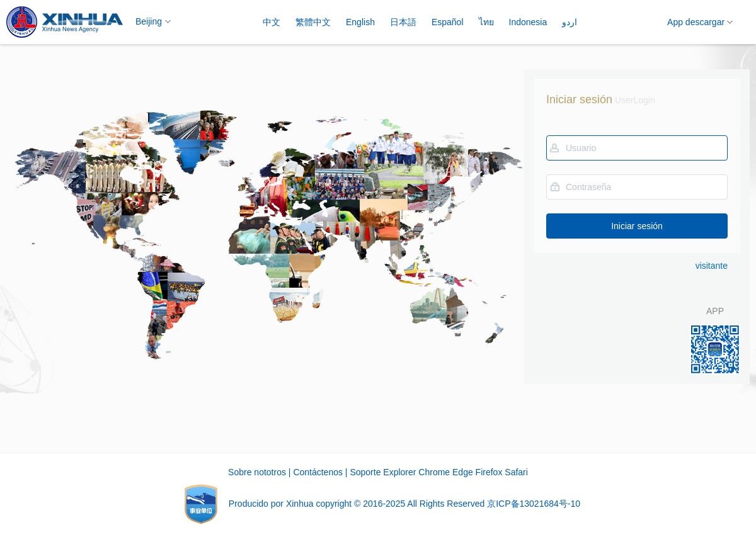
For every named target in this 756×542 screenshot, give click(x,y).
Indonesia (528, 22)
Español (448, 22)
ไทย (486, 22)
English (360, 22)
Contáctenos (318, 472)
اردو (570, 22)
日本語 (403, 22)
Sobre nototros (257, 472)
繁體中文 (313, 22)
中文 (272, 22)
